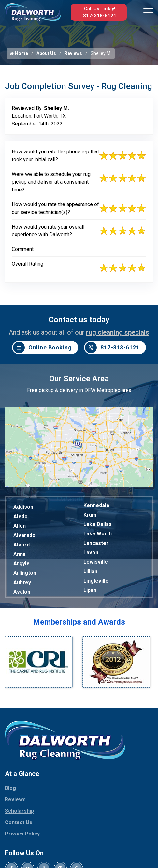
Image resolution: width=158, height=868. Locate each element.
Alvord (22, 545)
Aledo (21, 516)
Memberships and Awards (79, 622)
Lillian (90, 571)
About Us (46, 53)
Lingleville (96, 581)
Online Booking (42, 348)
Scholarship (19, 811)
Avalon (22, 592)
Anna (20, 554)
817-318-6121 (100, 16)
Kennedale (96, 505)
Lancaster (96, 543)
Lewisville (96, 562)
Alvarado (24, 535)
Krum (90, 515)
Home (19, 53)
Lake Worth (98, 534)
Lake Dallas (98, 524)
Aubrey (22, 582)
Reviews (73, 53)
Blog (10, 788)
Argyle (22, 564)
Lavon (91, 552)
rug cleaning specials (118, 332)
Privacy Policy (22, 834)
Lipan (90, 590)
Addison (23, 507)
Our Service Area (79, 379)
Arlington (25, 573)
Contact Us (19, 822)
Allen (20, 526)
